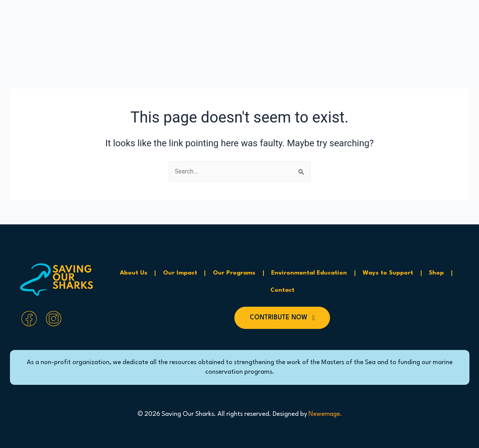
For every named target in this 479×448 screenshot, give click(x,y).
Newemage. (325, 414)
